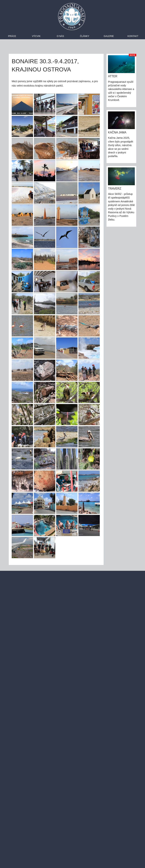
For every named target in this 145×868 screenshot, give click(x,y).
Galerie (109, 36)
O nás (60, 36)
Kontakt (133, 36)
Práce (12, 36)
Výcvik (36, 36)
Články (85, 36)
